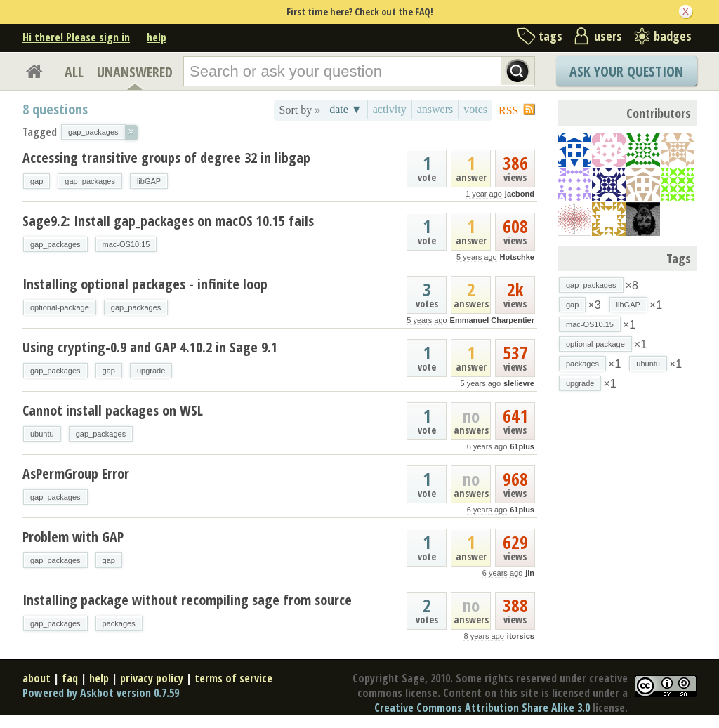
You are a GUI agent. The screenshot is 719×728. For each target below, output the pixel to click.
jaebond (520, 194)
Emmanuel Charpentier (492, 320)
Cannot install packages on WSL (113, 410)
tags (550, 36)
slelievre (519, 383)
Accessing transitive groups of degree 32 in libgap (166, 158)
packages (119, 623)
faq (70, 678)
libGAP (149, 181)
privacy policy (152, 678)
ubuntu (42, 434)
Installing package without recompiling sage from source (187, 600)
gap (37, 181)
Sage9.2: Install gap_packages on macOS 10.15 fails (168, 221)
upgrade (151, 371)
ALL (74, 72)
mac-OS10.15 (126, 244)
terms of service (233, 678)
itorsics (521, 636)
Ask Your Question (626, 71)
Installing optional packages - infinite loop (145, 284)
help (157, 37)
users (608, 36)
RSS (508, 111)
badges (673, 36)
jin (530, 573)
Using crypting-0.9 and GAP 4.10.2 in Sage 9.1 (150, 347)
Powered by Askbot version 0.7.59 (101, 693)
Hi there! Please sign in (76, 37)
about (37, 678)
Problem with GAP (73, 537)
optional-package (60, 307)
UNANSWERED (135, 72)
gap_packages (90, 181)
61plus (522, 446)
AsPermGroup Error (76, 474)
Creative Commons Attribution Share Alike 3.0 (482, 708)
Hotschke (517, 257)
